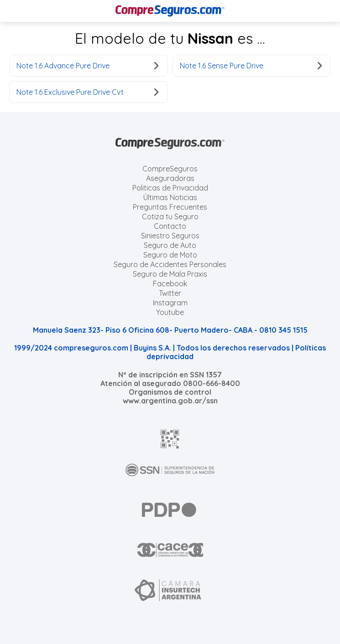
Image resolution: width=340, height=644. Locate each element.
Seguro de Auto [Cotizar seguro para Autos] (170, 245)
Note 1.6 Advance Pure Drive (88, 66)
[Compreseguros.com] (170, 11)
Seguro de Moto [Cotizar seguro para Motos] (170, 255)
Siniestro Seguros (170, 236)
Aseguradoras (170, 178)
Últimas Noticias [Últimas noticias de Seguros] (170, 197)
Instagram (170, 303)
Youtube (170, 312)
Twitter (170, 293)
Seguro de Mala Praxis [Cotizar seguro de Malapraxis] (170, 274)
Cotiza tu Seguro (170, 216)
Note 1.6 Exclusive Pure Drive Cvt (88, 92)
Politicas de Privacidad (170, 188)
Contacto (170, 226)
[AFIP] (170, 439)
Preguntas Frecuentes (170, 207)
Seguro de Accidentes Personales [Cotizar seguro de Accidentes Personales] (170, 264)
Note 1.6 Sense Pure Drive (251, 66)
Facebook (170, 283)
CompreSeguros (170, 169)
